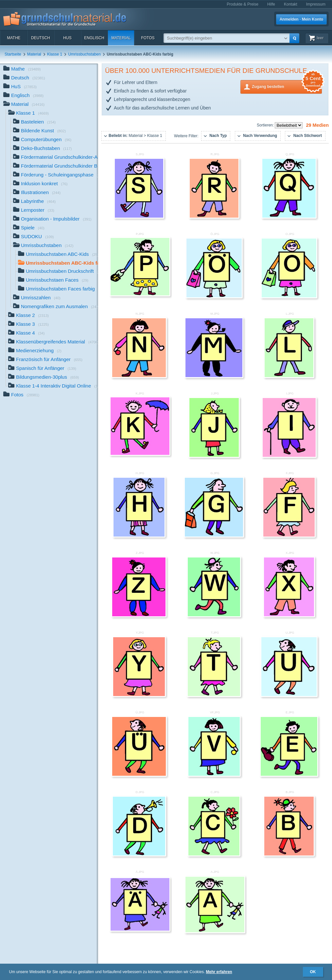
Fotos (148, 38)
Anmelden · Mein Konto (301, 19)
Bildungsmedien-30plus (44, 378)
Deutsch (41, 38)
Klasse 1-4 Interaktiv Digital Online (53, 386)
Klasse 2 (28, 316)
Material (121, 38)
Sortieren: (266, 125)
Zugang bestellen (287, 86)
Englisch (94, 38)
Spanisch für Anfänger (42, 369)
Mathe (14, 38)
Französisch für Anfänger (45, 360)
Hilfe (271, 4)
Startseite (13, 54)
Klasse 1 (55, 54)
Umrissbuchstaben (84, 54)
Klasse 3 (28, 325)
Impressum (316, 4)
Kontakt (291, 4)
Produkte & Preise (243, 4)
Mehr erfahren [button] (219, 972)
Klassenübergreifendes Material (53, 342)
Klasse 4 (26, 333)
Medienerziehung (35, 351)
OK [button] (313, 972)
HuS (67, 38)
